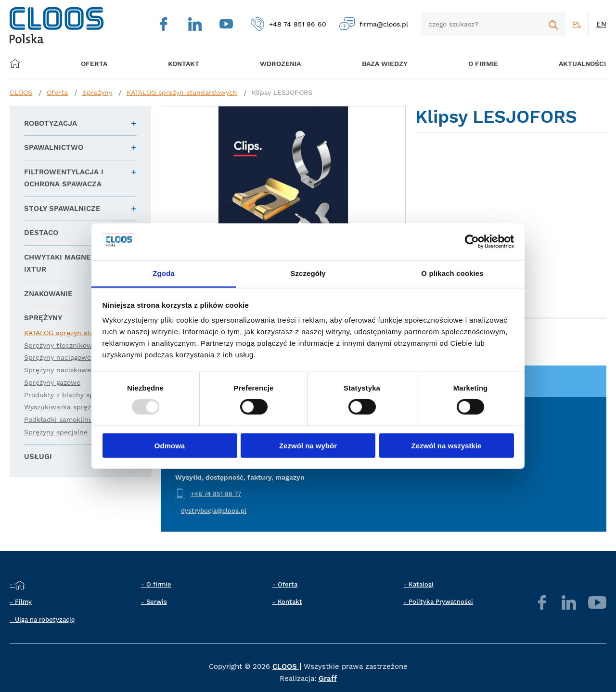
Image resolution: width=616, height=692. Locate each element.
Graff (328, 679)
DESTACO (41, 233)
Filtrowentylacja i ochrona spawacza (64, 178)
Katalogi (421, 584)
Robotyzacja (51, 123)
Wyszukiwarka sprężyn (61, 407)
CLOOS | (287, 666)
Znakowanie (48, 294)
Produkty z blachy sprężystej (72, 395)
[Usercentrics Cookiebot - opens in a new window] (472, 242)
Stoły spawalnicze (62, 209)
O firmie (472, 63)
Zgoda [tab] (164, 273)
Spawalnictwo (54, 147)
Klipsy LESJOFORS (282, 92)
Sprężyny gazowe (52, 382)
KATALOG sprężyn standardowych (182, 92)
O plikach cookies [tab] (452, 273)
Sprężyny (97, 92)
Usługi (38, 457)
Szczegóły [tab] (308, 273)
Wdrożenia (275, 63)
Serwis (157, 602)
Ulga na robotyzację (45, 620)
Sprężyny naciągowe (58, 357)
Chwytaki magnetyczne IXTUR (72, 263)
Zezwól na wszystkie (447, 445)
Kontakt (290, 602)
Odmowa (170, 445)
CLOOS (21, 92)
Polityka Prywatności (441, 602)
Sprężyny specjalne (56, 432)
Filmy (23, 602)
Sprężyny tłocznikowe (60, 345)
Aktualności (568, 63)
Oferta (97, 63)
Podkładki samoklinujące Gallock (78, 419)
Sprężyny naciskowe (58, 370)
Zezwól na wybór (308, 445)
